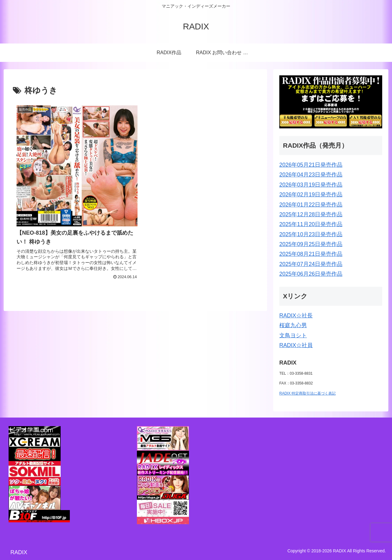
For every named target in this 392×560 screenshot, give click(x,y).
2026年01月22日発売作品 (311, 205)
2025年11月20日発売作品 (311, 224)
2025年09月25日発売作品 (311, 244)
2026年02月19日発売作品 (311, 195)
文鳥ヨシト (293, 335)
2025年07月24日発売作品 (311, 264)
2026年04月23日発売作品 (311, 175)
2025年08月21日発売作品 (311, 254)
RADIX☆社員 (296, 345)
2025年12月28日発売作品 (311, 214)
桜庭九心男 (293, 325)
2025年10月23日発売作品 (311, 234)
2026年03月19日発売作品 (311, 185)
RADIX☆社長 (296, 316)
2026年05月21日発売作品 (311, 165)
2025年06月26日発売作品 (311, 274)
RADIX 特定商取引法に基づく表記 (307, 393)
